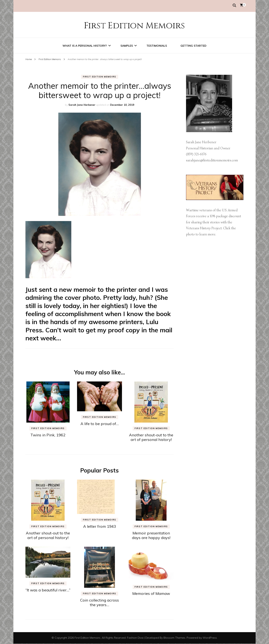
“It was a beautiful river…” (48, 590)
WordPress (210, 638)
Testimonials (157, 45)
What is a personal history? (85, 45)
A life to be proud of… (100, 424)
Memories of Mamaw (151, 594)
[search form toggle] (234, 5)
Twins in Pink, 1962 (48, 435)
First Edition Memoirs (134, 25)
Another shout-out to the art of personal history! (151, 438)
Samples (127, 45)
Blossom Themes (174, 638)
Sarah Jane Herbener (82, 105)
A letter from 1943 (100, 527)
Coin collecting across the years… (100, 603)
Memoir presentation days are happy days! (151, 536)
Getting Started (193, 45)
